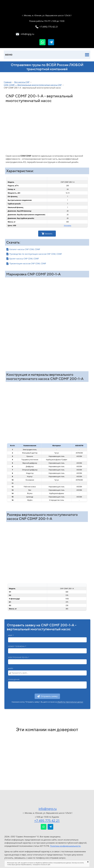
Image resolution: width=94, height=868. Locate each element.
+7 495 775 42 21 (47, 821)
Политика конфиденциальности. (65, 846)
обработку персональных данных (70, 702)
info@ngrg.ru (48, 809)
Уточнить (68, 225)
